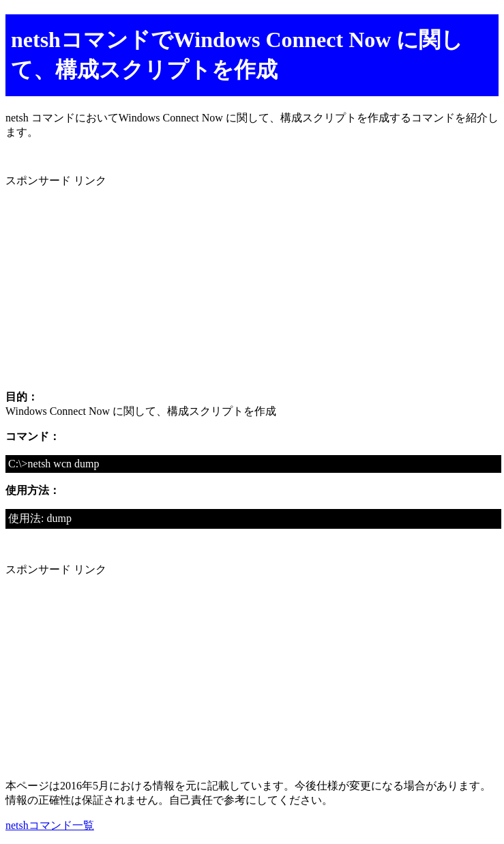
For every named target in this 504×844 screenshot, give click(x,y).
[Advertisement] (252, 284)
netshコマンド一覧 (50, 825)
